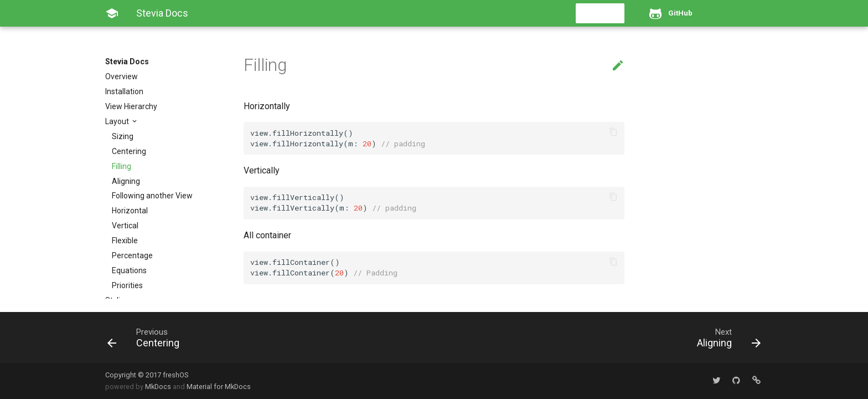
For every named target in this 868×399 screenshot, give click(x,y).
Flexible (125, 241)
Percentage (132, 255)
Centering (129, 151)
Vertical (125, 226)
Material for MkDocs (219, 387)
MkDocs (158, 387)
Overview (122, 76)
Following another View (152, 196)
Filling (122, 166)
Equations (129, 270)
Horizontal (130, 211)
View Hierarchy (131, 106)
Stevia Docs (127, 62)
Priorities (127, 285)
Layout (118, 121)
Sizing (123, 136)
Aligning (126, 181)
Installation (124, 91)
